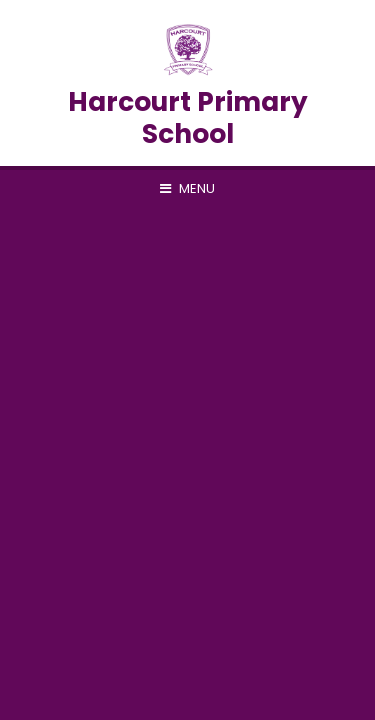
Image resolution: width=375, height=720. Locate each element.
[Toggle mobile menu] (187, 189)
